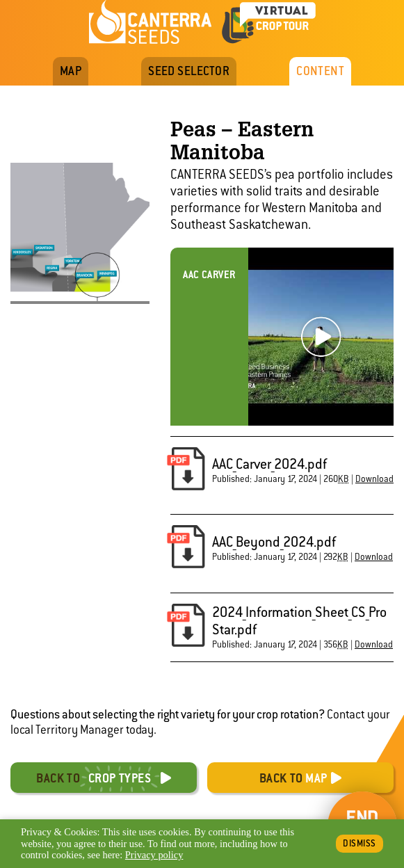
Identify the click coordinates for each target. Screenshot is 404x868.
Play (321, 337)
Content (320, 71)
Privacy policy (154, 855)
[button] (186, 470)
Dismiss (359, 843)
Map (71, 71)
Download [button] (374, 479)
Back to (94, 778)
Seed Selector (189, 71)
